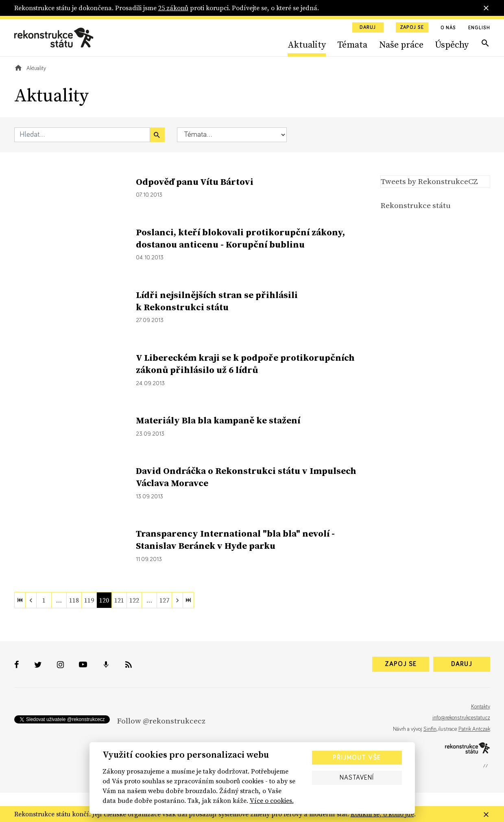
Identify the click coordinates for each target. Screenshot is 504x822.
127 (164, 600)
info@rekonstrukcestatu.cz (461, 718)
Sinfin (430, 729)
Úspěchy (452, 44)
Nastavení (357, 778)
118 (74, 600)
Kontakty (481, 707)
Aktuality (307, 44)
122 (134, 600)
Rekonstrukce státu (416, 205)
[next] (177, 600)
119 (89, 600)
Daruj (368, 28)
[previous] (31, 600)
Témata (352, 44)
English (479, 28)
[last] (188, 600)
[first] (20, 600)
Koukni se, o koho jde (382, 814)
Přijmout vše (357, 758)
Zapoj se (412, 28)
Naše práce (401, 44)
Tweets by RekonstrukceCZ (429, 181)
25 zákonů (173, 8)
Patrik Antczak (474, 729)
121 (119, 600)
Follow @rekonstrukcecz (161, 721)
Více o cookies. (272, 800)
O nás (448, 28)
